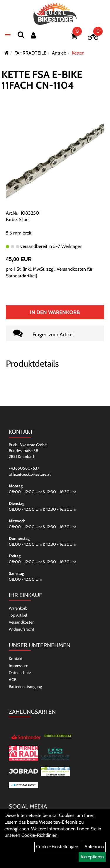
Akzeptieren (92, 857)
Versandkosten (22, 622)
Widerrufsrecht (22, 629)
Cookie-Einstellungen (57, 847)
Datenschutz (20, 673)
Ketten (78, 53)
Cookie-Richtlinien (39, 835)
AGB (13, 680)
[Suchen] (21, 35)
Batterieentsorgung (25, 687)
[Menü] (8, 34)
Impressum (18, 666)
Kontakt (16, 659)
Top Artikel (18, 615)
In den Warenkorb (55, 312)
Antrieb (59, 53)
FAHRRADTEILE (30, 53)
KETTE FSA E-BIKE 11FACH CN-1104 (42, 80)
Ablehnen (94, 847)
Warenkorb (18, 608)
